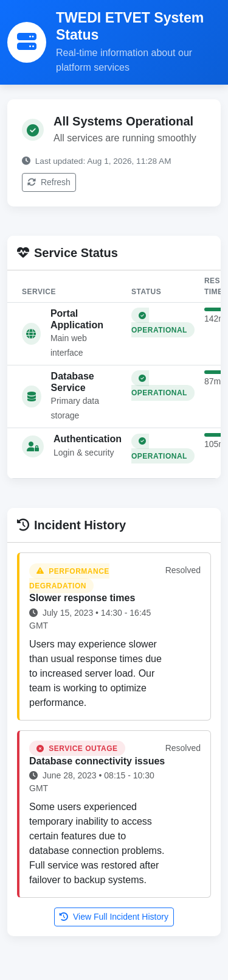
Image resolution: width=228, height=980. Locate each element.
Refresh (49, 182)
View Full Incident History (114, 917)
